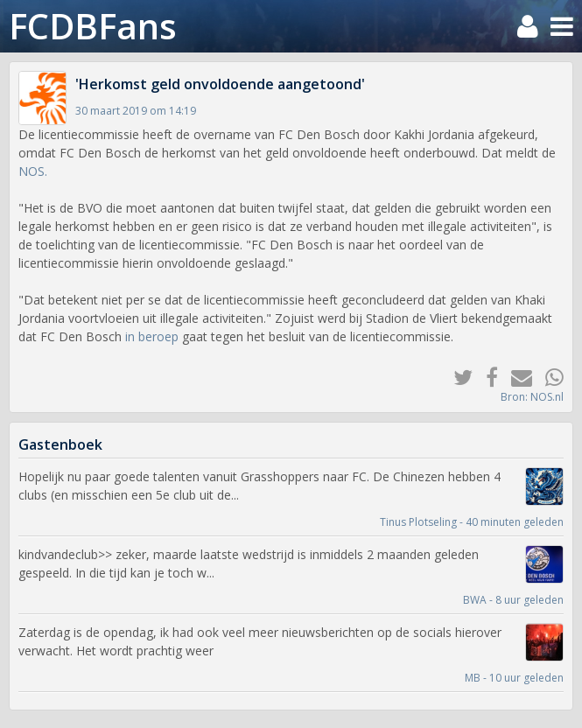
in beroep (152, 336)
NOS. (33, 171)
